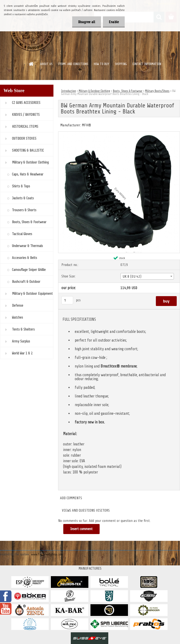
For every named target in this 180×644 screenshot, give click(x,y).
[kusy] (67, 300)
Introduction (69, 91)
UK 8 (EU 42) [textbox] (132, 277)
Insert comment (81, 529)
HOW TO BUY (101, 64)
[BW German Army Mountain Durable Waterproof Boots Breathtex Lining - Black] (119, 134)
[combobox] (147, 276)
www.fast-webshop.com (47, 554)
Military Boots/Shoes (157, 91)
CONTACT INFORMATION (147, 64)
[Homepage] (31, 64)
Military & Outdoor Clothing (94, 91)
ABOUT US (46, 64)
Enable (114, 22)
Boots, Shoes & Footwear (128, 91)
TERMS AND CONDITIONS (73, 64)
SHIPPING (121, 64)
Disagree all (87, 22)
